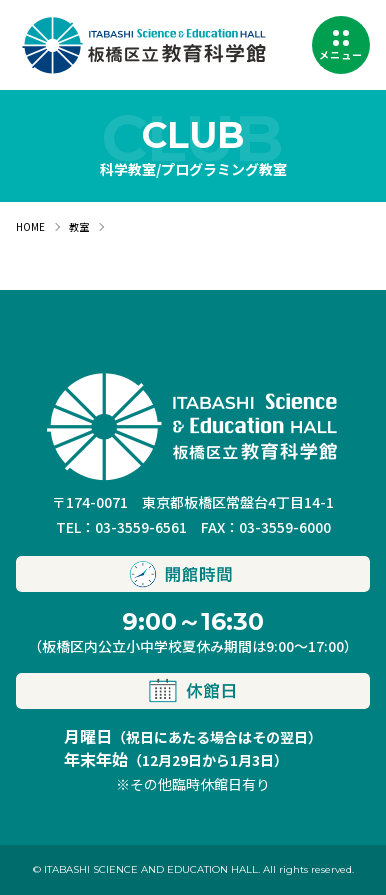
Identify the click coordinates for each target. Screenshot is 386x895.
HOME (30, 226)
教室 (79, 226)
